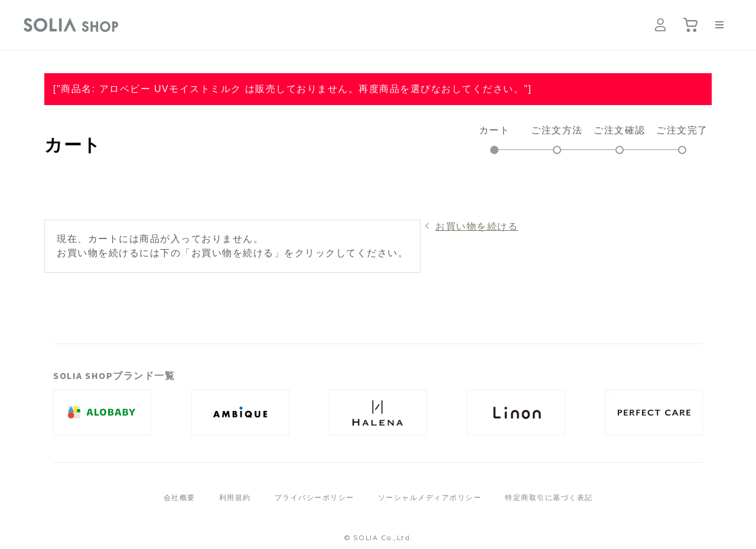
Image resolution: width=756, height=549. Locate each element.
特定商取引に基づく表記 (549, 498)
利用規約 (235, 498)
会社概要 (180, 498)
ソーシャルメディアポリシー (430, 498)
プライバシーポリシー (315, 498)
